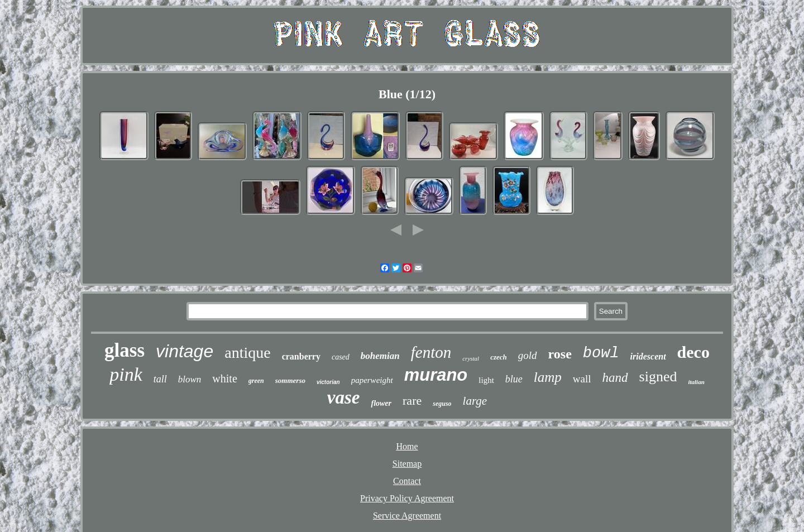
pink (126, 374)
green (256, 381)
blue (514, 379)
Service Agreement (407, 516)
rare (412, 401)
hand (615, 378)
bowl (601, 353)
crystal (471, 358)
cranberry (301, 356)
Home (407, 446)
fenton (431, 352)
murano (436, 375)
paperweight (372, 380)
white (224, 378)
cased (341, 357)
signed (658, 377)
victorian (328, 382)
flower (381, 403)
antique (247, 353)
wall (582, 379)
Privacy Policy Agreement (407, 498)
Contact (407, 481)
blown (190, 379)
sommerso (290, 380)
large (475, 401)
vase (344, 397)
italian (696, 382)
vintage (185, 351)
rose (560, 354)
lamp (548, 377)
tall (160, 379)
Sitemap (407, 464)
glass (125, 350)
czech (499, 357)
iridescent (648, 356)
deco (693, 352)
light (486, 380)
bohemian (380, 356)
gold (528, 355)
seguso (442, 404)
